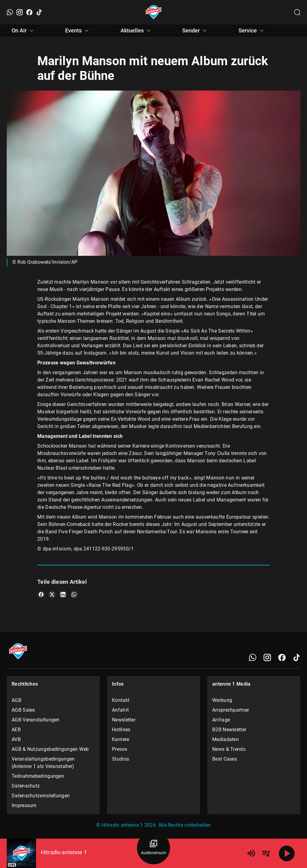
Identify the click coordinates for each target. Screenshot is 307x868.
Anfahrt (120, 710)
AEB (16, 730)
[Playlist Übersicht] (266, 853)
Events (78, 31)
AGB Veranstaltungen (36, 720)
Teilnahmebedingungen (38, 776)
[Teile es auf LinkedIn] (63, 594)
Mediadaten (226, 739)
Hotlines (121, 730)
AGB (17, 700)
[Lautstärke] (251, 853)
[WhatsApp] (10, 12)
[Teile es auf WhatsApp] (74, 594)
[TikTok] (39, 12)
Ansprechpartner (231, 710)
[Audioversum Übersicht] (153, 848)
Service (252, 31)
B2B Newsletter (229, 730)
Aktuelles (136, 31)
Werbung (222, 700)
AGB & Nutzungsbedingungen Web (50, 749)
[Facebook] (29, 12)
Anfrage (221, 720)
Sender (195, 31)
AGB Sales (23, 710)
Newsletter (124, 720)
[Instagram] (20, 12)
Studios (120, 759)
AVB (16, 739)
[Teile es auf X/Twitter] (52, 594)
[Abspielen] (287, 853)
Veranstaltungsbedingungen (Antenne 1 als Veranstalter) (43, 763)
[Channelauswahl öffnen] (297, 12)
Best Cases (225, 759)
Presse (119, 749)
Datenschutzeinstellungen (41, 796)
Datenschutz (26, 786)
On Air (23, 31)
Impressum (24, 805)
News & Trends (229, 749)
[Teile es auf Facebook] (41, 594)
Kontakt (121, 700)
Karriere (120, 739)
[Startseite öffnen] (154, 12)
